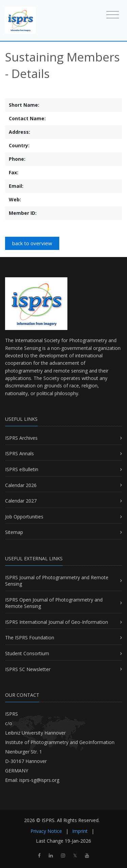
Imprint (80, 831)
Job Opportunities (24, 517)
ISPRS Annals (19, 453)
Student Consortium (27, 653)
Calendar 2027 (21, 501)
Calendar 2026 (21, 485)
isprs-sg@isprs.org (39, 780)
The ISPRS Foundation (30, 637)
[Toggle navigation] (113, 14)
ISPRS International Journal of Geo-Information (57, 622)
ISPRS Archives (21, 438)
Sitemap (14, 532)
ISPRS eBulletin (22, 469)
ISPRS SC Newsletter (28, 669)
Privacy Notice (46, 831)
